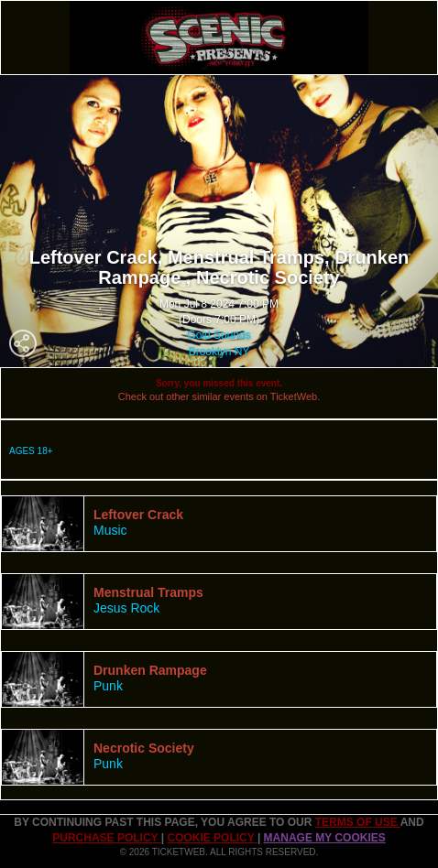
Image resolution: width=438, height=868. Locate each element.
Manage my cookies (325, 838)
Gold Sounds (219, 335)
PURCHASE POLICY (106, 838)
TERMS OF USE (358, 822)
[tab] (219, 524)
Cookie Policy (212, 838)
